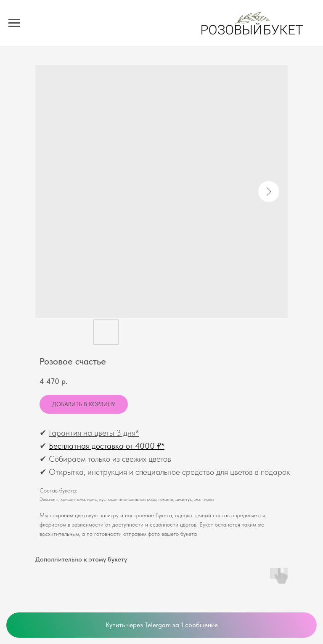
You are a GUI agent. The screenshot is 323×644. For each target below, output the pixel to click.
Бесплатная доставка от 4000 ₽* (107, 446)
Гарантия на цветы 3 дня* (94, 433)
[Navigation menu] (14, 23)
